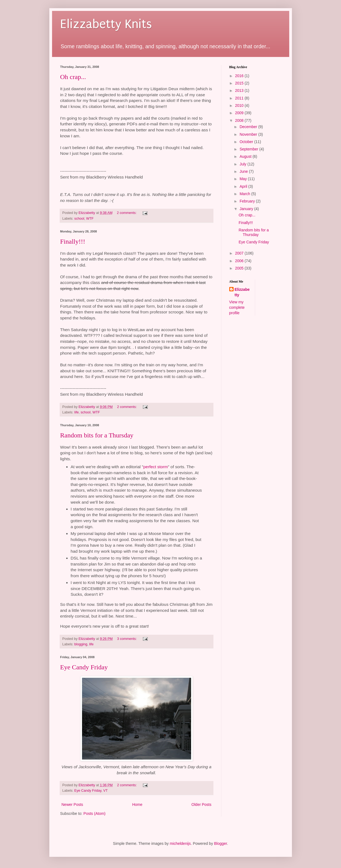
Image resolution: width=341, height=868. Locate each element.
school (79, 219)
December (249, 127)
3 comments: (127, 639)
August (246, 156)
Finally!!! (73, 241)
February (248, 201)
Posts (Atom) (94, 813)
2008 (240, 120)
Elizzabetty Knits (106, 24)
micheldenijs (180, 843)
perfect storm (156, 467)
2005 (240, 268)
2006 (240, 261)
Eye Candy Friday (84, 667)
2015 (240, 83)
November (249, 134)
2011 (240, 98)
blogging (81, 644)
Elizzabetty (242, 292)
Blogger (220, 843)
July (244, 164)
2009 (240, 113)
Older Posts (201, 805)
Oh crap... (73, 77)
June (244, 171)
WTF (90, 219)
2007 (240, 253)
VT (105, 791)
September (249, 149)
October (247, 142)
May (244, 179)
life (77, 412)
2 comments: (127, 213)
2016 (240, 76)
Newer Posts (72, 805)
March (245, 194)
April (244, 186)
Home (137, 805)
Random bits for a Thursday (97, 435)
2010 (240, 105)
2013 (240, 90)
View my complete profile (237, 307)
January (247, 209)
